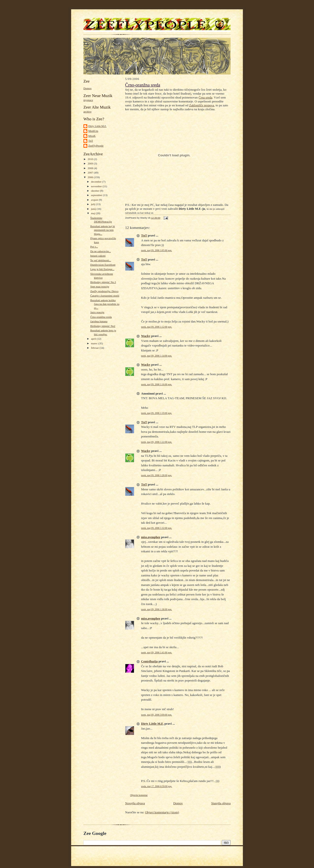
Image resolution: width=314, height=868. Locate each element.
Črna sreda (205, 97)
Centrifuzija (149, 661)
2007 (91, 173)
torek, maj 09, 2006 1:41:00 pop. (157, 652)
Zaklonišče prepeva (202, 105)
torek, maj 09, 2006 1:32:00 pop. (157, 528)
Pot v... (94, 247)
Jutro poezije (97, 312)
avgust (95, 200)
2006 (91, 177)
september (97, 195)
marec (95, 343)
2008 (91, 168)
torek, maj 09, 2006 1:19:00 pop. (157, 413)
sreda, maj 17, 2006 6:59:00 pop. (157, 786)
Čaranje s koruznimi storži (105, 296)
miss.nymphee (151, 537)
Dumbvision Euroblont (103, 265)
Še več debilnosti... (101, 260)
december (97, 182)
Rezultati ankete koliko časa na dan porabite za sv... (105, 304)
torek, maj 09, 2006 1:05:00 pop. (157, 250)
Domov (88, 88)
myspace (88, 100)
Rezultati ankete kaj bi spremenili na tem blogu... (103, 230)
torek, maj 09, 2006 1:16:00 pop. (157, 384)
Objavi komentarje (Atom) (162, 812)
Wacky (146, 336)
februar (95, 348)
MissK (92, 136)
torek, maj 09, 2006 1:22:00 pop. (157, 442)
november (97, 186)
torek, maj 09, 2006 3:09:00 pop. (157, 715)
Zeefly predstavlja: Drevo (104, 291)
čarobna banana (99, 321)
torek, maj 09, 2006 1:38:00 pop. (157, 609)
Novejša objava (135, 803)
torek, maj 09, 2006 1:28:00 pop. (157, 475)
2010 (91, 159)
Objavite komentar (139, 795)
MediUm (93, 131)
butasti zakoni (98, 256)
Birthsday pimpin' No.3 (103, 282)
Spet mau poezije (100, 286)
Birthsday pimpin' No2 (103, 326)
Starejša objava (221, 803)
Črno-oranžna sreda (101, 317)
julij (94, 204)
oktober (96, 191)
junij (94, 209)
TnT (91, 141)
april (94, 339)
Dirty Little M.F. (97, 126)
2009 (91, 163)
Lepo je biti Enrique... (102, 269)
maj (93, 213)
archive (87, 112)
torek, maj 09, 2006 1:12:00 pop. (157, 327)
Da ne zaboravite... (101, 251)
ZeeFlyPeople (96, 146)
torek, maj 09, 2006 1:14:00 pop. (157, 356)
